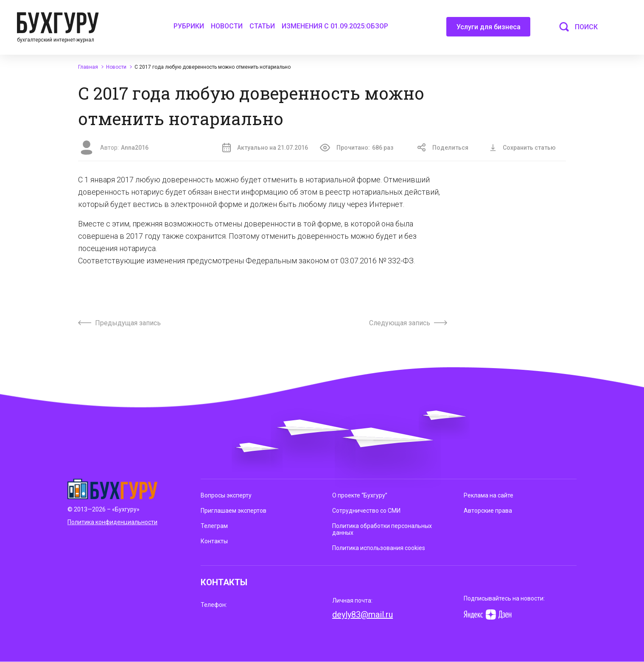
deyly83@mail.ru (363, 615)
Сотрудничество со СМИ (366, 511)
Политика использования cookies (379, 548)
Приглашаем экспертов (234, 511)
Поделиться (443, 148)
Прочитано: (357, 148)
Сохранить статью (523, 148)
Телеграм (214, 526)
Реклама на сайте (489, 495)
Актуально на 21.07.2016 (265, 148)
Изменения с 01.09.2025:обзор (335, 26)
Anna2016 (135, 148)
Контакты (214, 541)
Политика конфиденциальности (112, 522)
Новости (227, 26)
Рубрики (189, 26)
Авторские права (488, 511)
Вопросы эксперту (226, 495)
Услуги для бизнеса (489, 30)
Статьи (262, 26)
